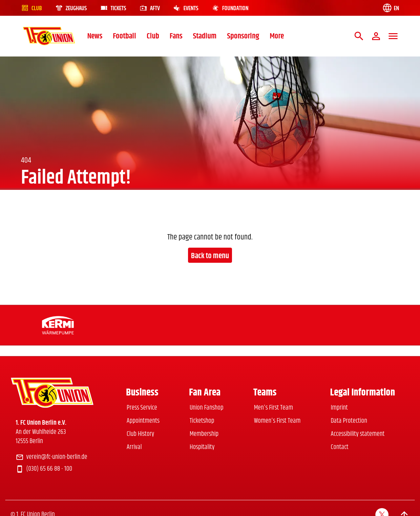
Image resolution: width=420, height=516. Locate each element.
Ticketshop (202, 421)
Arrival (134, 447)
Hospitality (202, 447)
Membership (204, 434)
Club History (140, 434)
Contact (340, 447)
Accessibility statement (358, 434)
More (277, 36)
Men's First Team (273, 408)
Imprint (339, 408)
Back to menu (210, 256)
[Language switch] (390, 8)
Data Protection (349, 421)
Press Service (142, 408)
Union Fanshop (207, 408)
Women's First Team (277, 421)
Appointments (143, 421)
